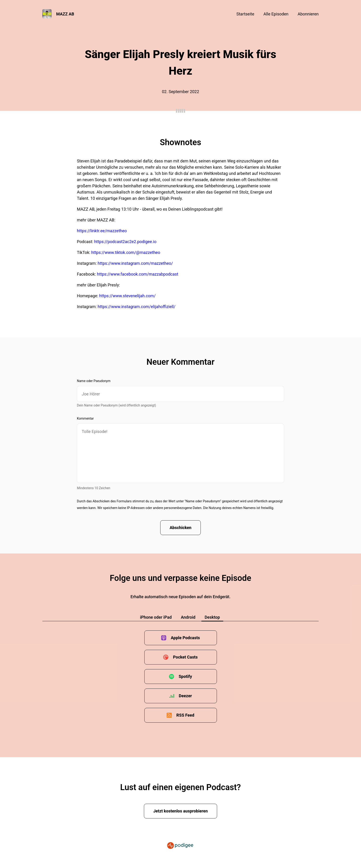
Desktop (212, 617)
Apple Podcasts (185, 638)
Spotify (185, 676)
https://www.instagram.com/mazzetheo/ (135, 263)
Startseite (245, 14)
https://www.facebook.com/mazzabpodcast (138, 274)
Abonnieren (308, 14)
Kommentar (85, 418)
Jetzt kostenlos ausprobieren (181, 811)
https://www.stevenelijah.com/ (127, 296)
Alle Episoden (276, 14)
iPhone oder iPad (156, 617)
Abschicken (181, 528)
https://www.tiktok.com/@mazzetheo (126, 252)
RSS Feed (185, 715)
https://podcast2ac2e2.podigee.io (125, 242)
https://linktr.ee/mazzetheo (102, 231)
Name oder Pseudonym (94, 381)
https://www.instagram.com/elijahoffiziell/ (137, 307)
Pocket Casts (185, 657)
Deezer (185, 696)
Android (188, 617)
